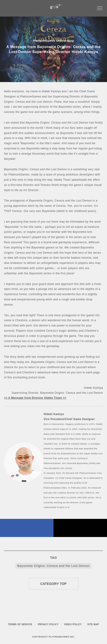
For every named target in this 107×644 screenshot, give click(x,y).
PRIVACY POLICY (48, 624)
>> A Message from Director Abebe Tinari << (35, 398)
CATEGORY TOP (53, 584)
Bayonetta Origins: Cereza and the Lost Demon (54, 566)
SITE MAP (93, 624)
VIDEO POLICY (73, 624)
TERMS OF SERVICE (20, 624)
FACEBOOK (27, 528)
